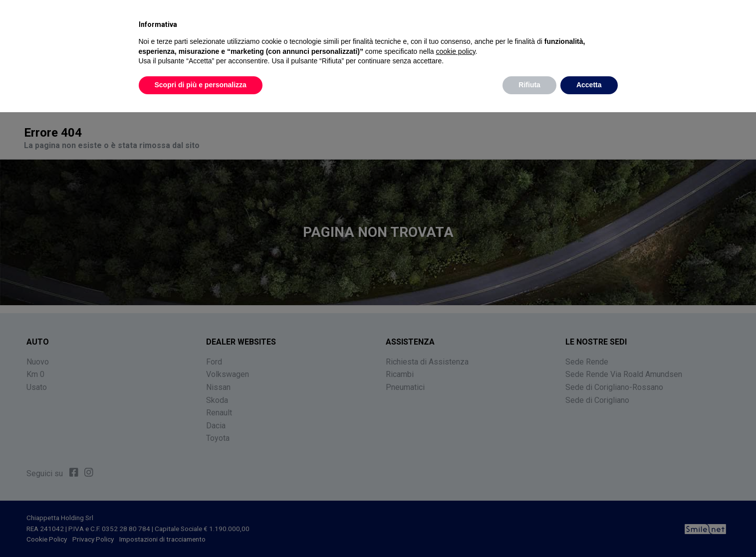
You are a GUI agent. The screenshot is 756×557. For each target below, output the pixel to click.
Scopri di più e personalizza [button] (201, 85)
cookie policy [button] (455, 51)
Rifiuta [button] (529, 85)
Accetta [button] (589, 85)
